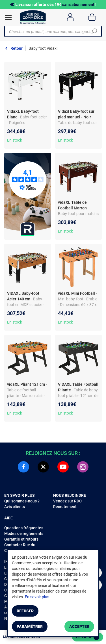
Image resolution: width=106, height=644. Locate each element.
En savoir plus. (38, 597)
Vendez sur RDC (67, 501)
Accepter (79, 626)
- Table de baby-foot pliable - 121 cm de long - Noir (78, 396)
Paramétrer (30, 626)
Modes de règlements (24, 534)
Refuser (25, 611)
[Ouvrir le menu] (8, 18)
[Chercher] (94, 31)
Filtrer (88, 637)
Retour (17, 48)
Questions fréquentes (24, 528)
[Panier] (92, 17)
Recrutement (65, 507)
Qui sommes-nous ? (22, 501)
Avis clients (15, 507)
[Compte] (70, 17)
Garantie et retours (21, 539)
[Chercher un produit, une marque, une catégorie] (51, 31)
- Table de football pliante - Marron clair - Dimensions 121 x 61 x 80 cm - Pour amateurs (27, 396)
